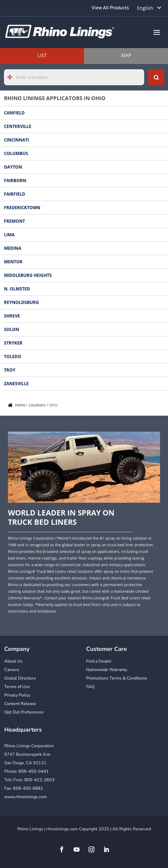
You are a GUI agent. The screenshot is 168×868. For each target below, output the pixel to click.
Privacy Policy (17, 696)
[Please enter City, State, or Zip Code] (74, 77)
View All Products (110, 8)
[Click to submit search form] (156, 77)
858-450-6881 (28, 788)
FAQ (90, 687)
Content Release (20, 704)
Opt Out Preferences (24, 713)
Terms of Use (17, 687)
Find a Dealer (99, 662)
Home (21, 405)
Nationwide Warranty (107, 670)
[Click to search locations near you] (12, 77)
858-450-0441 (34, 771)
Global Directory (20, 679)
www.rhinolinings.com (26, 797)
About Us (13, 662)
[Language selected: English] (149, 8)
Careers (12, 670)
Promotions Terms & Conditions (117, 679)
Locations (38, 405)
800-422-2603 (39, 780)
